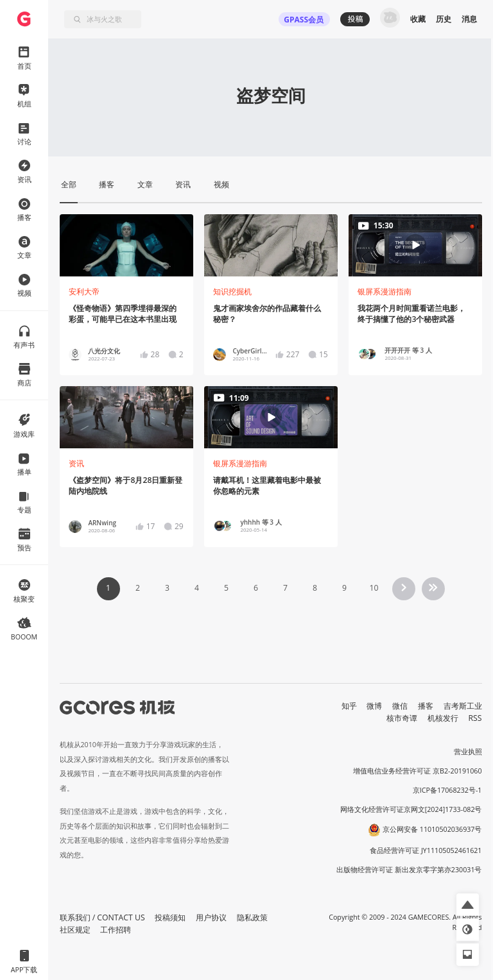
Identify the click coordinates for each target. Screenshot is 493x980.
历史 (444, 19)
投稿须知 (170, 917)
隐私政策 (252, 917)
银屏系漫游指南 (385, 291)
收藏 (418, 19)
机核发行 (443, 718)
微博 (374, 706)
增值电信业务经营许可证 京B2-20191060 (417, 771)
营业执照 (468, 752)
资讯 (76, 463)
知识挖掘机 (232, 291)
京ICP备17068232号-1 (447, 790)
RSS (475, 718)
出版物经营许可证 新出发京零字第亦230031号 (409, 870)
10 (374, 588)
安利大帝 (84, 291)
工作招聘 (116, 930)
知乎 (349, 706)
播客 (426, 706)
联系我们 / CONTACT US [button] (102, 917)
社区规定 (75, 930)
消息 (469, 19)
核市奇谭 (402, 718)
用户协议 (211, 917)
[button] (468, 905)
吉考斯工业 (463, 706)
